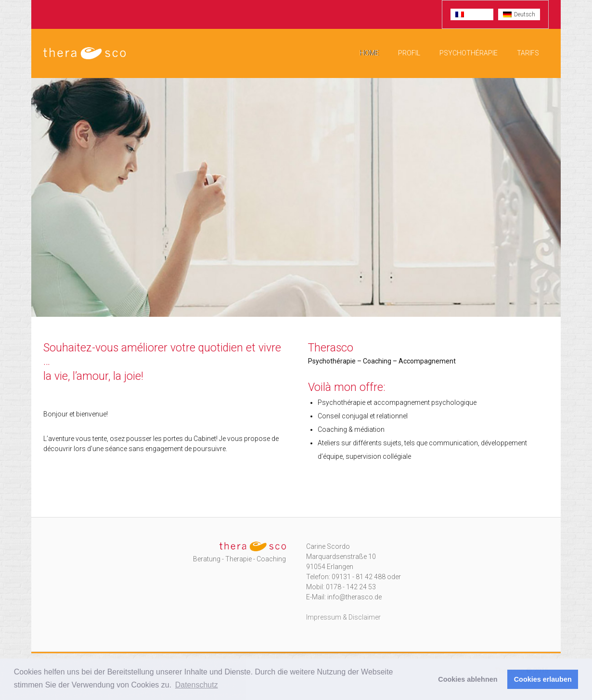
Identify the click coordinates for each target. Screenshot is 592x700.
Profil (409, 53)
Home (369, 53)
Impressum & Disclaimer (343, 617)
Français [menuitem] (477, 14)
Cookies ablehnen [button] (468, 679)
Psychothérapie (469, 53)
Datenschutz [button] (197, 685)
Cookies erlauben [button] (543, 679)
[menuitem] (472, 14)
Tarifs (528, 53)
